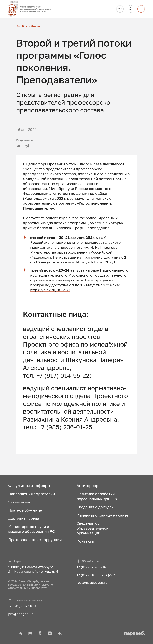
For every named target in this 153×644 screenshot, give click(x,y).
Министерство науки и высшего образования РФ (32, 529)
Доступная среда (24, 518)
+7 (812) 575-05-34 (91, 567)
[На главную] (32, 9)
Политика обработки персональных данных (97, 496)
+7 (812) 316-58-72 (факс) (97, 575)
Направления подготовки (32, 494)
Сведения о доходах (95, 507)
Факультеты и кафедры (29, 486)
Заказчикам (19, 502)
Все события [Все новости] (28, 26)
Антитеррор (87, 486)
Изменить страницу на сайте (102, 515)
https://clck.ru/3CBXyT (96, 262)
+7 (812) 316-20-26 (23, 606)
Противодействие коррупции (35, 540)
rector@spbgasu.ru (92, 583)
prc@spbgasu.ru (22, 614)
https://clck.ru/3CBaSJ (51, 290)
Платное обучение (25, 510)
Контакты (85, 541)
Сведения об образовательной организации (93, 528)
